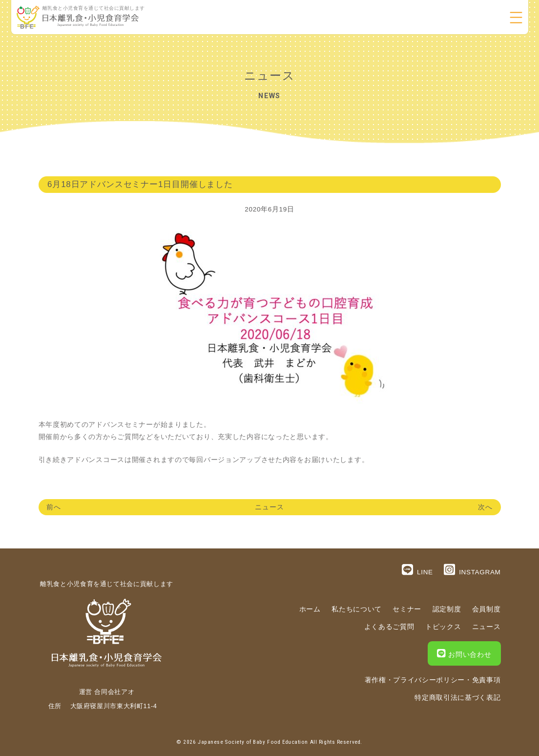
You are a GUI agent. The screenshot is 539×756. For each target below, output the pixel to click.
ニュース (269, 507)
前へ (54, 507)
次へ (485, 507)
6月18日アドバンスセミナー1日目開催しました (140, 184)
